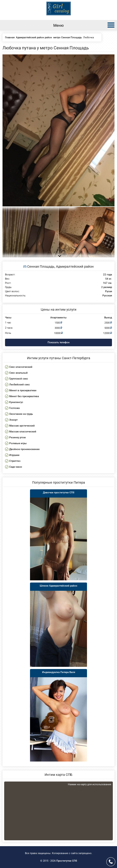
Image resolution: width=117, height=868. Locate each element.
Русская (107, 296)
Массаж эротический (22, 426)
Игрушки (14, 455)
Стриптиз (15, 461)
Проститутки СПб (67, 861)
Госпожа (14, 408)
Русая (109, 291)
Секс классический (21, 367)
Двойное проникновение (24, 449)
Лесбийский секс (20, 385)
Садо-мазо (16, 467)
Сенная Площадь (41, 266)
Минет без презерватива (24, 396)
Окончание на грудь (21, 414)
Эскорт (13, 420)
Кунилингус (16, 402)
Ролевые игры (18, 443)
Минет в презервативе (23, 390)
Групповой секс (19, 379)
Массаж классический (23, 432)
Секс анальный (18, 373)
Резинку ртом (17, 437)
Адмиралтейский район (75, 266)
